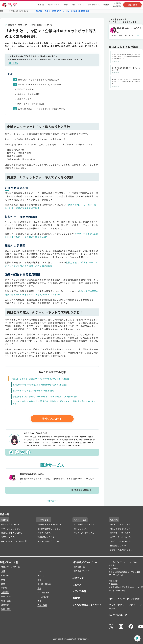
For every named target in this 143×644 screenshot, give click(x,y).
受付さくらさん (80, 529)
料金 (73, 5)
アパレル (41, 576)
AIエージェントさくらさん (121, 524)
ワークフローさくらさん (120, 541)
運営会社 (77, 598)
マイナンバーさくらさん (84, 533)
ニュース (81, 5)
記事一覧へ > (52, 501)
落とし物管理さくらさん (120, 529)
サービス (41, 571)
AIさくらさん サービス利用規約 (125, 599)
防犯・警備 (6, 596)
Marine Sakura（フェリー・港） (15, 541)
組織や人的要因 (25, 99)
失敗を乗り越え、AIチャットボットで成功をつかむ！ (43, 109)
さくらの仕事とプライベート (87, 605)
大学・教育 (42, 605)
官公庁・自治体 (44, 584)
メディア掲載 (79, 591)
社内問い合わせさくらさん (19, 11)
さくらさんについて (94, 5)
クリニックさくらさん (11, 529)
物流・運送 (6, 609)
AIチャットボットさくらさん (50, 524)
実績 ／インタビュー (54, 5)
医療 (3, 584)
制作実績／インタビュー (85, 562)
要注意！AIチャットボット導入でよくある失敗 (40, 85)
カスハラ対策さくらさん (12, 533)
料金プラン (78, 578)
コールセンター (44, 597)
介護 (3, 571)
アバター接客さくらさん (84, 524)
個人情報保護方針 (118, 615)
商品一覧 (41, 5)
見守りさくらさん (9, 537)
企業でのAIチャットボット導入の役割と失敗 (39, 80)
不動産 (4, 588)
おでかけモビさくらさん (120, 537)
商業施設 (5, 605)
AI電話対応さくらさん (10, 524)
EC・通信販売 (43, 592)
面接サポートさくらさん (120, 533)
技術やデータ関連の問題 (29, 94)
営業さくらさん (44, 533)
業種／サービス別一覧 (11, 567)
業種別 (66, 5)
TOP (2, 11)
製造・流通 (6, 601)
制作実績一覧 (79, 567)
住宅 (39, 588)
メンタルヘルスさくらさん (49, 541)
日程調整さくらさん (118, 545)
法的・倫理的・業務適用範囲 (31, 104)
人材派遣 (5, 592)
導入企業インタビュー (83, 571)
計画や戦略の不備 (26, 89)
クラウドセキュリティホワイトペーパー (126, 607)
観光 (3, 579)
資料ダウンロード (52, 419)
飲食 (39, 580)
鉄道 (39, 601)
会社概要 (106, 5)
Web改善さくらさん (46, 537)
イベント (5, 575)
